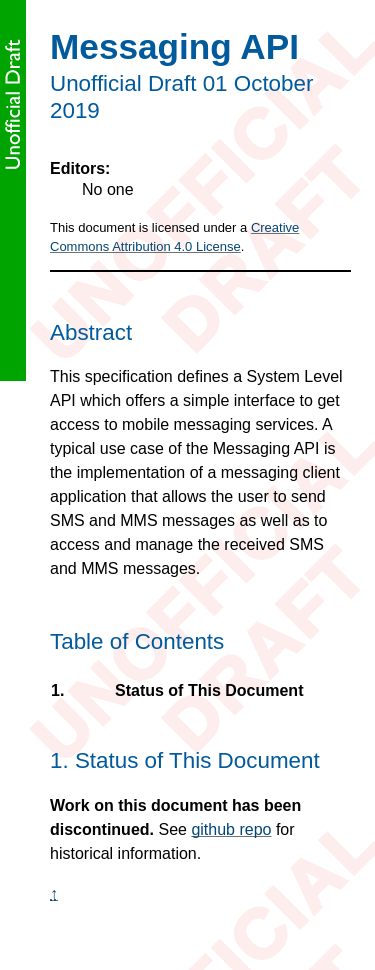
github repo (231, 829)
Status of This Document (208, 691)
